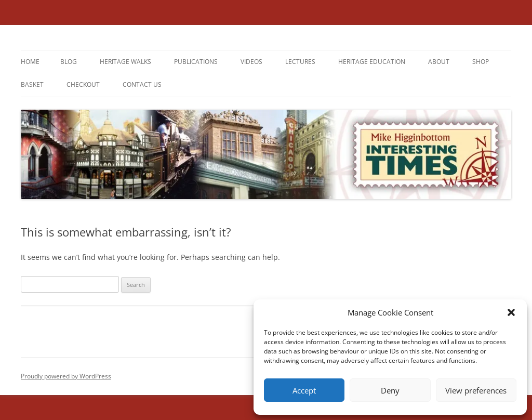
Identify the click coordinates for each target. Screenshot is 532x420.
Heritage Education (372, 62)
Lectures (300, 62)
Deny (390, 390)
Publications (196, 62)
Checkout (83, 84)
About (439, 62)
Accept (304, 390)
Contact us (142, 84)
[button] (511, 312)
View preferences (476, 390)
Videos (251, 62)
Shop (481, 62)
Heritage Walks (125, 62)
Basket (32, 84)
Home (30, 62)
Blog (69, 62)
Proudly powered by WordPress (66, 376)
